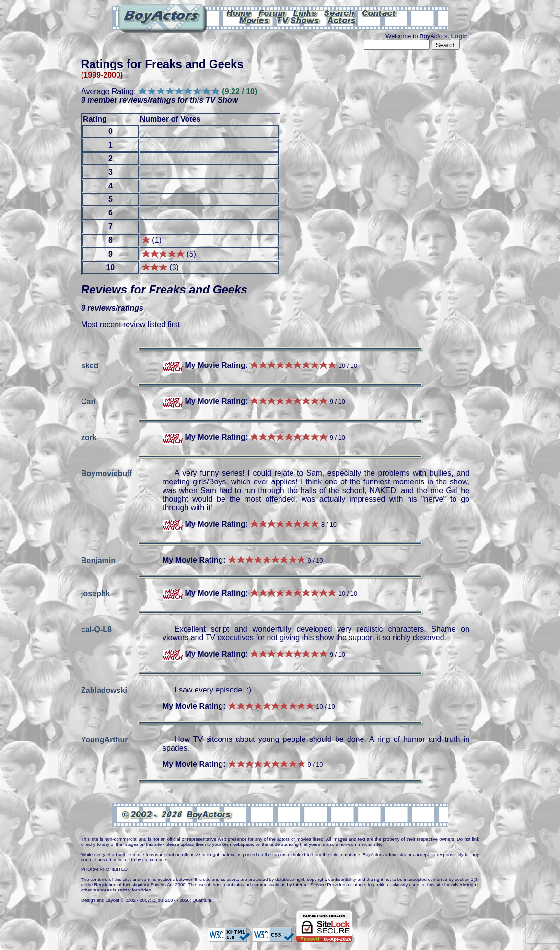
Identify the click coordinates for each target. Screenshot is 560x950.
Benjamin (98, 560)
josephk (95, 593)
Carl (88, 401)
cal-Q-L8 (96, 629)
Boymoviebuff (107, 473)
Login (460, 36)
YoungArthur (104, 739)
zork (89, 437)
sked (90, 365)
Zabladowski (104, 690)
